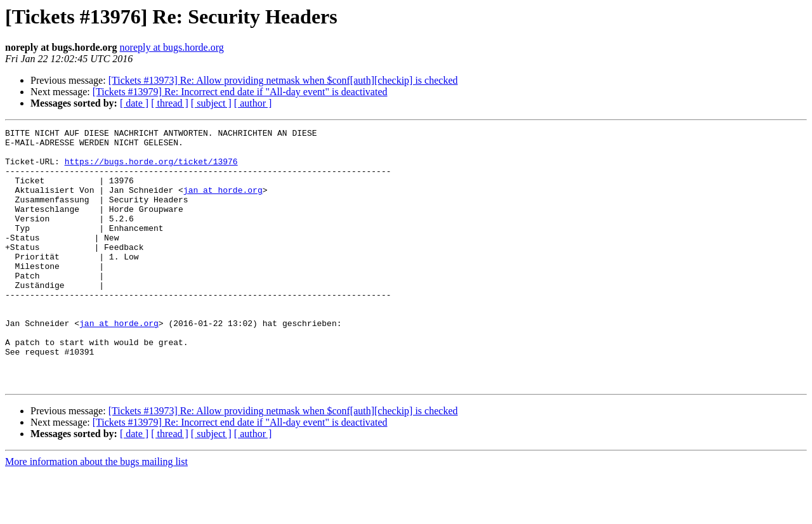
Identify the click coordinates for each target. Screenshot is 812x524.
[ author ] (253, 103)
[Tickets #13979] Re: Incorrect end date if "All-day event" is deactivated (240, 92)
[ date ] (134, 103)
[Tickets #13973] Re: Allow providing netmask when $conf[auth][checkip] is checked (283, 80)
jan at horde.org (223, 203)
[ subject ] (211, 103)
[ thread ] (170, 103)
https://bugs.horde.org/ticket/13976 (151, 169)
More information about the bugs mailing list (96, 513)
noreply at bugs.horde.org (172, 47)
